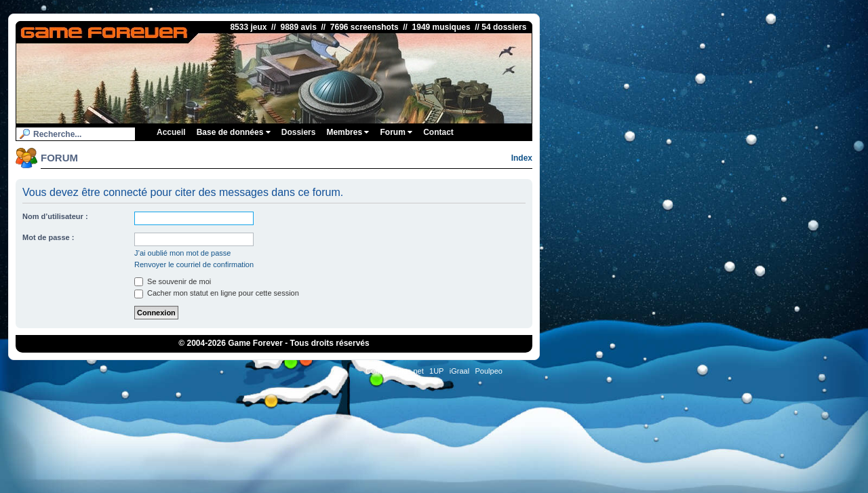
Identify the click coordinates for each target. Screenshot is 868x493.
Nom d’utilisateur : (55, 216)
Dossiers (299, 132)
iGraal (459, 371)
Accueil (171, 132)
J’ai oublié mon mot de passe (182, 253)
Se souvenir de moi (173, 281)
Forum (396, 132)
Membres (348, 132)
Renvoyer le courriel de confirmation (194, 264)
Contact (438, 132)
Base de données (234, 132)
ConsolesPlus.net (395, 371)
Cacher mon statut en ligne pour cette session (217, 293)
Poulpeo (489, 371)
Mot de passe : (48, 237)
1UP (436, 371)
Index (522, 158)
